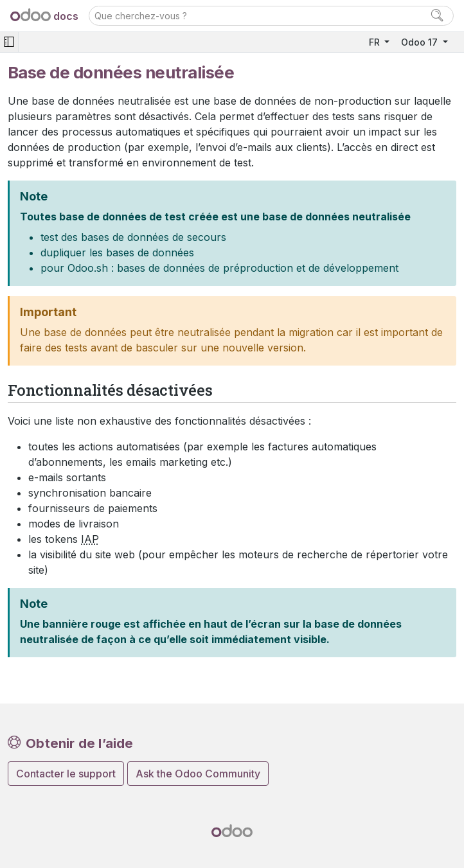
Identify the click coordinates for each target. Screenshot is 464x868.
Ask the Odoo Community (198, 774)
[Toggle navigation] (9, 42)
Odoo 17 (421, 42)
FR (376, 42)
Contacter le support (66, 774)
